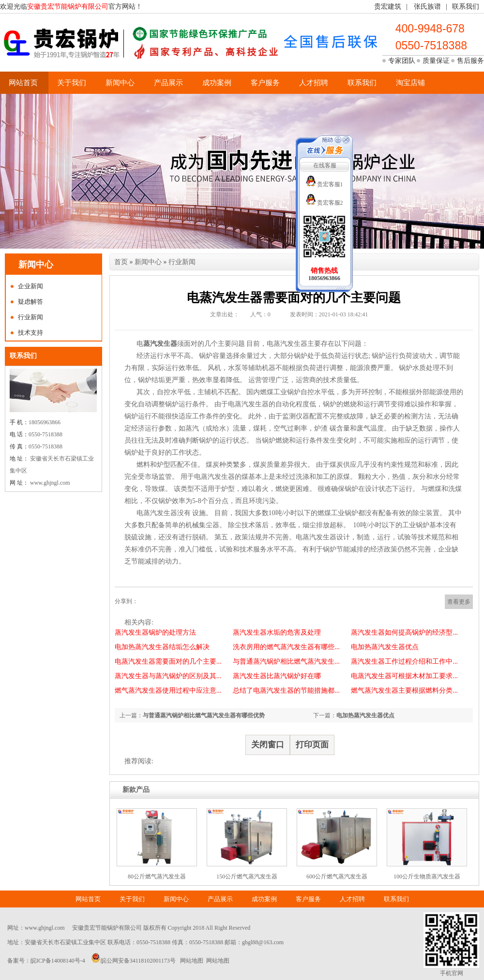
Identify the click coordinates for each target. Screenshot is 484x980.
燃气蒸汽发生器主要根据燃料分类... (404, 690)
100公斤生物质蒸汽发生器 (427, 876)
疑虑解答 (30, 302)
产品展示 (168, 83)
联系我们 (466, 7)
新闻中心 (120, 83)
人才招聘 (314, 83)
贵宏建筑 (388, 7)
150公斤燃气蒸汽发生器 (247, 876)
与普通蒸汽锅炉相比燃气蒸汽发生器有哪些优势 (204, 715)
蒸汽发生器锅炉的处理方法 (155, 632)
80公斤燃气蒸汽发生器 (157, 876)
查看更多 (459, 602)
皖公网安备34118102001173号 (138, 961)
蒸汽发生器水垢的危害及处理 (277, 632)
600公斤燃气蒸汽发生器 (337, 876)
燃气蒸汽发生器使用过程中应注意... (168, 690)
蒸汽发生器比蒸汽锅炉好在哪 (277, 676)
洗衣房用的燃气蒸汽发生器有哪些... (286, 647)
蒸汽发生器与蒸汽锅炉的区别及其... (168, 676)
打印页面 (312, 745)
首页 (121, 262)
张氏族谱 (427, 7)
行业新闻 (30, 317)
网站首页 (23, 83)
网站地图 (192, 961)
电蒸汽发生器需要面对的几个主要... (168, 661)
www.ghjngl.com (45, 928)
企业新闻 (30, 286)
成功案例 (217, 83)
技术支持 (30, 333)
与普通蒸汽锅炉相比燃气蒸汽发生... (286, 661)
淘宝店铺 (410, 83)
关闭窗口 (268, 745)
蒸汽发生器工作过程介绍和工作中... (404, 661)
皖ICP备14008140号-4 (58, 961)
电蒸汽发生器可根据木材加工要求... (404, 676)
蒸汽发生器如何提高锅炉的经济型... (404, 632)
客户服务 (265, 83)
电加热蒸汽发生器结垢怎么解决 (162, 647)
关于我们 (72, 83)
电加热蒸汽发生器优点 (385, 647)
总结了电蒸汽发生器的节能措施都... (286, 690)
